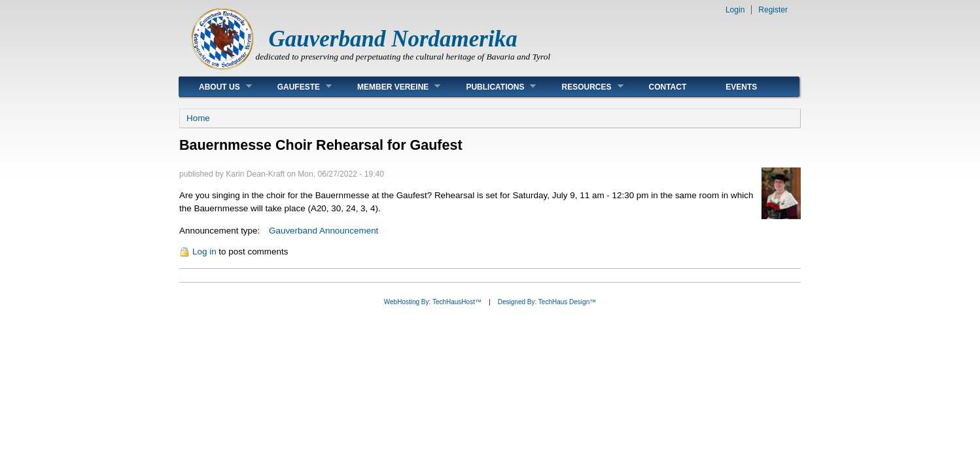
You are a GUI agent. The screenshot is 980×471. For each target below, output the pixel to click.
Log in (204, 252)
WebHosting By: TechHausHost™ (433, 302)
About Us (216, 87)
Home (198, 118)
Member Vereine (389, 87)
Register (773, 10)
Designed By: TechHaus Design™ (547, 302)
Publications (491, 87)
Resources (582, 87)
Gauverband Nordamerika (393, 39)
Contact (668, 87)
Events (741, 87)
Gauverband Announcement (324, 231)
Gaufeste (295, 87)
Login (735, 10)
